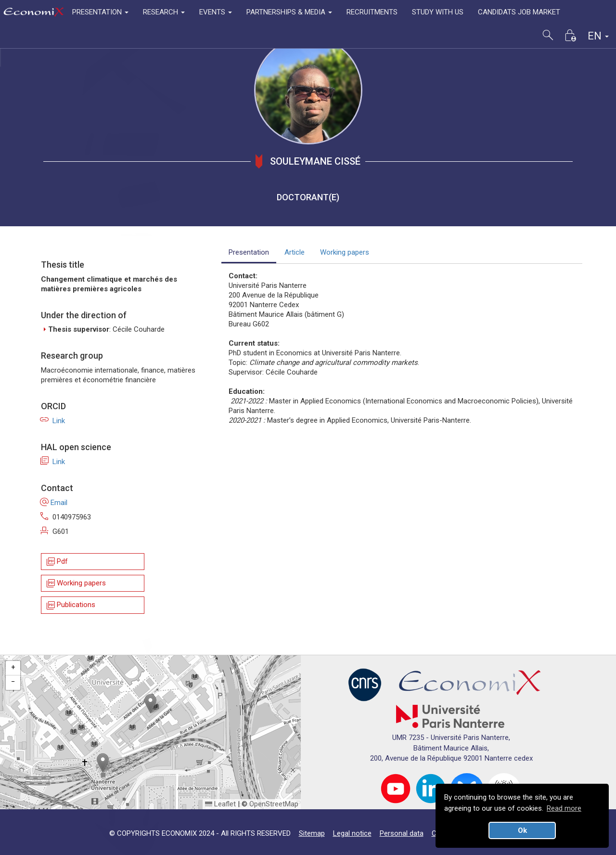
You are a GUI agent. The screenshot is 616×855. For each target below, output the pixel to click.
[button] (150, 704)
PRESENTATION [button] (100, 12)
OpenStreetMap (274, 804)
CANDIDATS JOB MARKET (519, 12)
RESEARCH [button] (164, 12)
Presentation (249, 252)
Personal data (402, 833)
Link (53, 421)
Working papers (76, 583)
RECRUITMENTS (372, 12)
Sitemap (312, 833)
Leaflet (220, 804)
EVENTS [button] (216, 12)
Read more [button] (564, 808)
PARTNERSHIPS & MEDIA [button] (289, 12)
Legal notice (352, 833)
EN (598, 36)
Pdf (57, 562)
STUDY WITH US (438, 12)
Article (295, 252)
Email (54, 503)
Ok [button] (522, 830)
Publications (70, 605)
